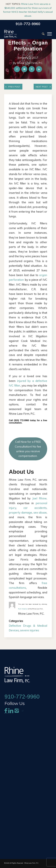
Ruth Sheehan (23, 610)
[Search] (42, 34)
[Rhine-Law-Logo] (23, 34)
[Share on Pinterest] (32, 75)
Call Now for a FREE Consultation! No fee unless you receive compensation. (28, 450)
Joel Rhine (39, 499)
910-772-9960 (28, 24)
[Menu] (48, 34)
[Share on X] (24, 75)
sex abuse (40, 513)
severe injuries (30, 631)
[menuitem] (42, 34)
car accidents (35, 508)
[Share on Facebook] (17, 75)
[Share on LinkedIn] (39, 75)
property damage (20, 513)
